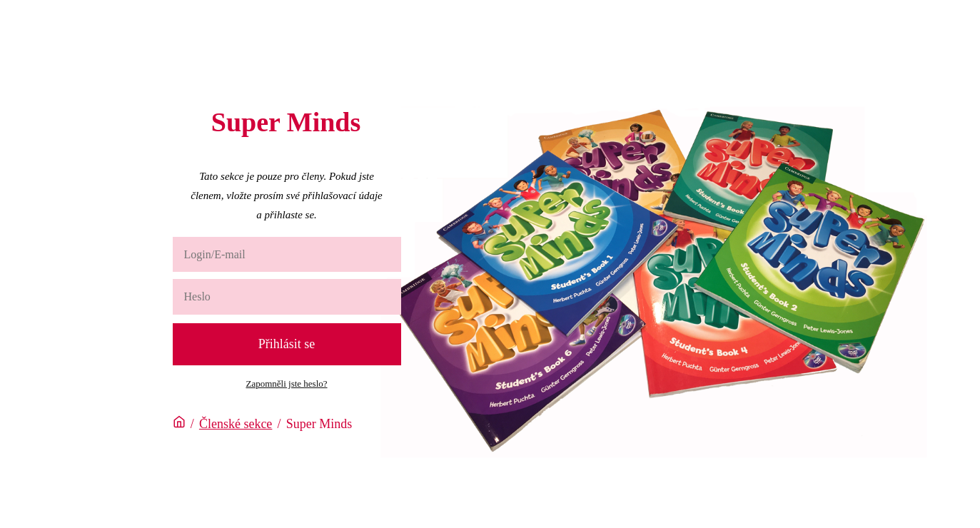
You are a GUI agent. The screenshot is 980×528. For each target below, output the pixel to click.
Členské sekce (236, 424)
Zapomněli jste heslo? (286, 384)
